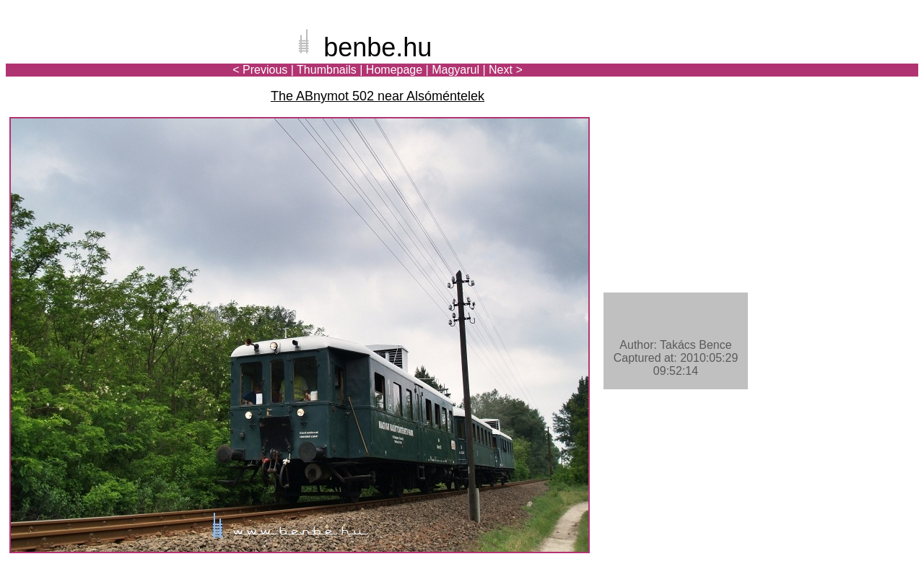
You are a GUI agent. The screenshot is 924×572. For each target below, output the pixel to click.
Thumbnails (327, 70)
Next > (506, 70)
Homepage (394, 70)
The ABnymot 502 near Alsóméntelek (378, 96)
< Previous (260, 70)
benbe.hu (378, 47)
